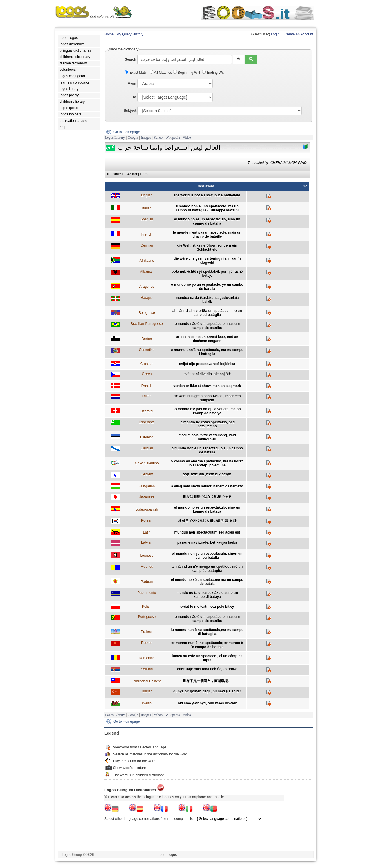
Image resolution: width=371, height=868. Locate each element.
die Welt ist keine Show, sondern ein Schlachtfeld (207, 247)
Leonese (147, 556)
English (147, 195)
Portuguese (147, 617)
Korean (147, 520)
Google (133, 138)
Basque (147, 298)
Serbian (147, 669)
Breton (147, 339)
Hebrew (147, 474)
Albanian (147, 272)
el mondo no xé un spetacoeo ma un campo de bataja (207, 582)
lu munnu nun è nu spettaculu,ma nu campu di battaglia (207, 632)
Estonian (147, 437)
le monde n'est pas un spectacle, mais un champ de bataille (207, 234)
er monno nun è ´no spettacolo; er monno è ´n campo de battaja (207, 645)
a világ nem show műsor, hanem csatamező (207, 486)
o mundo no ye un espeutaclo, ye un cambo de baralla (207, 287)
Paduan (147, 582)
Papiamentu (147, 593)
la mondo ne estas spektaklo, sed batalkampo (207, 424)
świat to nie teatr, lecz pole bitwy (207, 607)
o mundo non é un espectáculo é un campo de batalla (207, 450)
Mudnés (147, 567)
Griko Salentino (147, 463)
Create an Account (299, 34)
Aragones (147, 287)
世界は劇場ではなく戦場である (207, 497)
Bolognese (147, 313)
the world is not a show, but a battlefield (207, 195)
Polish (147, 607)
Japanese (147, 496)
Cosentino (147, 350)
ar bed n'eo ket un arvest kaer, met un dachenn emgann (207, 339)
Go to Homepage (127, 132)
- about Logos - (167, 855)
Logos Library (115, 138)
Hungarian (147, 486)
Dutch (147, 396)
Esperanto (147, 422)
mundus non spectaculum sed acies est (207, 532)
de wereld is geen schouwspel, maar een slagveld (207, 398)
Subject (130, 111)
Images (146, 138)
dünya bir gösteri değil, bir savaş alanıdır (207, 691)
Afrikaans (147, 261)
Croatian (147, 364)
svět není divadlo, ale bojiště (207, 374)
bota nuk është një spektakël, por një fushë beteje (207, 274)
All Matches (161, 73)
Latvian (147, 542)
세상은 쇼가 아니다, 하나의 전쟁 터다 (207, 521)
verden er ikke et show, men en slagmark (207, 386)
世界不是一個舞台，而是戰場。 (207, 681)
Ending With (214, 73)
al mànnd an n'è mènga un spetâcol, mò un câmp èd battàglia (207, 569)
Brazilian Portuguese (147, 324)
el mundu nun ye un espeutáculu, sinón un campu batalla (207, 556)
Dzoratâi (147, 411)
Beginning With (188, 73)
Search (130, 59)
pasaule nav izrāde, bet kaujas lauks (207, 542)
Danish (147, 386)
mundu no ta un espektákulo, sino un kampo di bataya (207, 595)
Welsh (147, 703)
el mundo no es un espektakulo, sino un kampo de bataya (207, 509)
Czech (147, 374)
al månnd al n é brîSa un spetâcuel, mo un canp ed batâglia (207, 313)
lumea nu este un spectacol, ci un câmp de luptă (207, 658)
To (134, 97)
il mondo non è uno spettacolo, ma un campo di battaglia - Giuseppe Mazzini (207, 208)
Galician (147, 448)
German (147, 245)
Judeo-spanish (147, 509)
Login (275, 34)
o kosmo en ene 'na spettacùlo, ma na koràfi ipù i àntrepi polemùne (207, 463)
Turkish (147, 691)
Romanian (147, 658)
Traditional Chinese (147, 681)
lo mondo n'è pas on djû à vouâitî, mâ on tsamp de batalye (207, 411)
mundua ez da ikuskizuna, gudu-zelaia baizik (207, 300)
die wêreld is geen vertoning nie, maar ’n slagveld (207, 261)
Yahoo (158, 138)
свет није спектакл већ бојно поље (207, 669)
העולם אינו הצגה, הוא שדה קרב (207, 474)
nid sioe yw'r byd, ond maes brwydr (207, 703)
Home (109, 34)
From (132, 84)
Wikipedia (173, 138)
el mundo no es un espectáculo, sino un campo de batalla (207, 221)
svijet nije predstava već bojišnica (207, 364)
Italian (147, 208)
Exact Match (137, 73)
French (147, 234)
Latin (147, 532)
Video (187, 138)
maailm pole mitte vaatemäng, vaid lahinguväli (207, 437)
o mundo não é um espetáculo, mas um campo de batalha (207, 326)
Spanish (147, 219)
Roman (147, 643)
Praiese (147, 632)
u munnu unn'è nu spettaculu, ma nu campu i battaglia (207, 352)
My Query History (130, 34)
